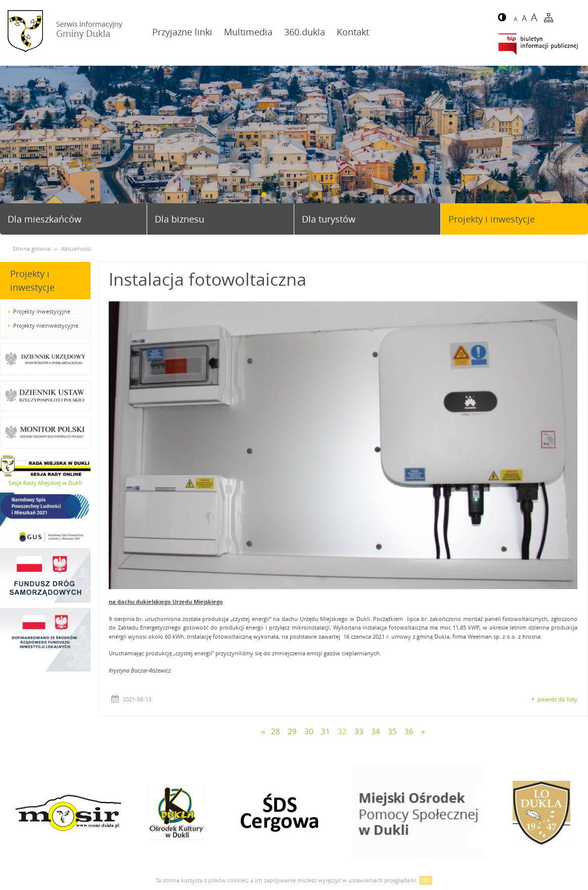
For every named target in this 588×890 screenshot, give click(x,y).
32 (342, 731)
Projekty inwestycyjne (42, 311)
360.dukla (305, 32)
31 (326, 731)
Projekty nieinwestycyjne (46, 325)
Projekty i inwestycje (492, 219)
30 (309, 731)
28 (276, 731)
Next (576, 145)
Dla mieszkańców (44, 219)
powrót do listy (557, 699)
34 (376, 731)
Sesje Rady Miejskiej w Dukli (45, 483)
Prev (12, 145)
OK (426, 880)
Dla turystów (329, 219)
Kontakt (353, 32)
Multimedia (248, 32)
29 (292, 731)
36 (409, 731)
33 (359, 731)
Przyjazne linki (182, 32)
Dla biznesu (179, 219)
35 (392, 731)
